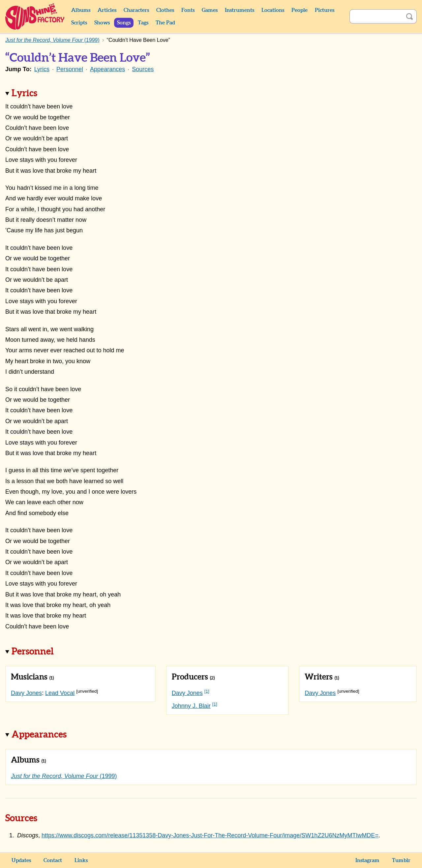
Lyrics (42, 69)
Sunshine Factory (35, 16)
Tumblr (401, 860)
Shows (102, 23)
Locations (273, 10)
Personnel (70, 69)
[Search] (376, 16)
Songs (124, 23)
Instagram (367, 860)
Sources (143, 69)
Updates (21, 860)
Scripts (79, 23)
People (300, 10)
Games (210, 10)
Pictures (325, 10)
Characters (136, 10)
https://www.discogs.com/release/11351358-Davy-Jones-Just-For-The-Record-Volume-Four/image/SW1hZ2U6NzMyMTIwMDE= (210, 835)
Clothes (165, 10)
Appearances (107, 69)
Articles (107, 10)
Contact (53, 860)
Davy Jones (26, 693)
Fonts (188, 10)
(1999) (64, 776)
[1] (207, 691)
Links (81, 860)
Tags (143, 23)
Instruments (240, 10)
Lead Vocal (60, 693)
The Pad (165, 23)
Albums (81, 10)
